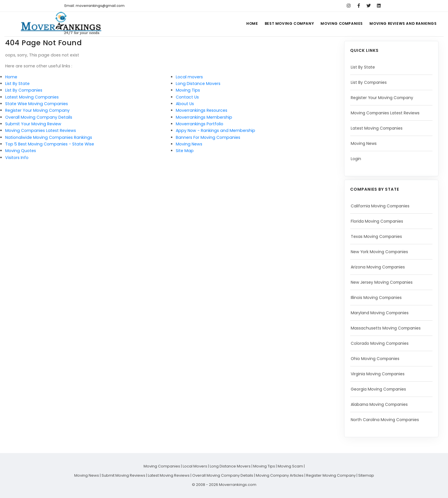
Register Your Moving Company (37, 110)
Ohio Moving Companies (376, 359)
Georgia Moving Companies (379, 389)
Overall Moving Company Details (39, 117)
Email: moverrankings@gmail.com (95, 6)
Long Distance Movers (198, 84)
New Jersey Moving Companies (383, 282)
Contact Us (187, 97)
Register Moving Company (331, 475)
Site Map (185, 151)
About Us (185, 104)
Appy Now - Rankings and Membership (216, 130)
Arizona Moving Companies (379, 267)
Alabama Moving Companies (381, 404)
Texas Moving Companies (377, 236)
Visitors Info (17, 158)
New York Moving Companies (380, 252)
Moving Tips (188, 90)
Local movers (189, 77)
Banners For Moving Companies (208, 137)
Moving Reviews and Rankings (403, 23)
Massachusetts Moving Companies (387, 328)
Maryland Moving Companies (381, 313)
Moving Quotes (21, 151)
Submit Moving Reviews (123, 475)
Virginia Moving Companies (379, 374)
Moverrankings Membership (204, 117)
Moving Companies (341, 23)
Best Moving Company (288, 23)
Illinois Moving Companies (377, 298)
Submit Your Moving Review (33, 124)
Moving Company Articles (280, 475)
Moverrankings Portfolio (200, 124)
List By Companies (24, 90)
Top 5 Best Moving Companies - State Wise (50, 144)
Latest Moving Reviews (169, 475)
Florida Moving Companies (378, 221)
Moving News (189, 144)
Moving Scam (290, 466)
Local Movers (195, 466)
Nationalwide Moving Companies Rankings (49, 137)
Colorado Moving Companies (381, 343)
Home (250, 23)
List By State (17, 84)
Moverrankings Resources (202, 110)
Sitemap (366, 475)
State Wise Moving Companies (37, 104)
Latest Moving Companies (32, 97)
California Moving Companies (381, 206)
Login (356, 159)
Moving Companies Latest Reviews (41, 130)
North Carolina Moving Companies (386, 420)
